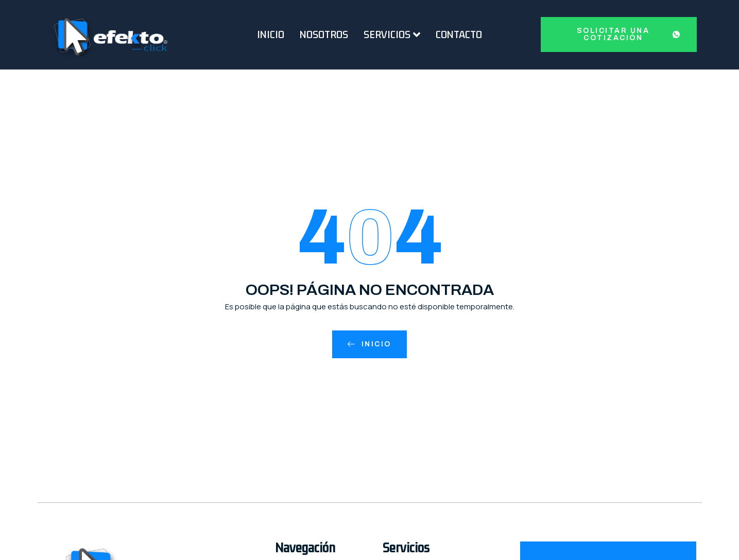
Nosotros (324, 34)
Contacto (459, 34)
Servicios (392, 34)
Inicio (271, 34)
